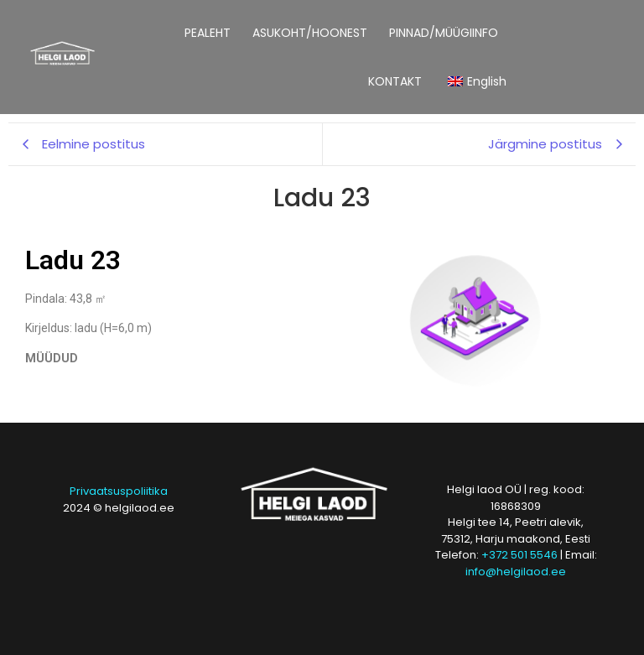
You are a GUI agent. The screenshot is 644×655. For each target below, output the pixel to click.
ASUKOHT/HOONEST (310, 33)
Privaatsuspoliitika (119, 491)
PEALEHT (208, 33)
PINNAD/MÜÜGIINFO (444, 33)
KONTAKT (395, 81)
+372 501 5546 (519, 555)
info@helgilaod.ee (516, 572)
